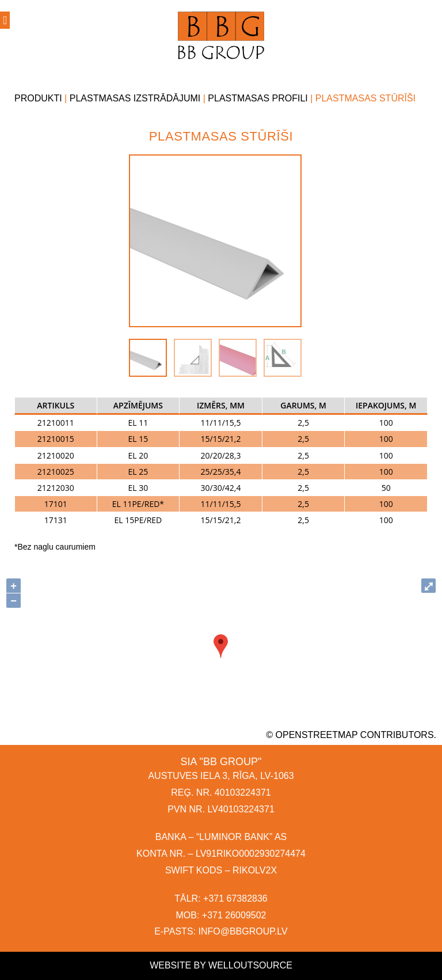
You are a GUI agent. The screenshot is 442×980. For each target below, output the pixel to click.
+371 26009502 (234, 915)
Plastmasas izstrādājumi (135, 98)
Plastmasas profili (258, 98)
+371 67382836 (235, 898)
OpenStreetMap (317, 735)
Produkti (38, 98)
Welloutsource (250, 965)
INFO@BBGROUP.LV (243, 931)
